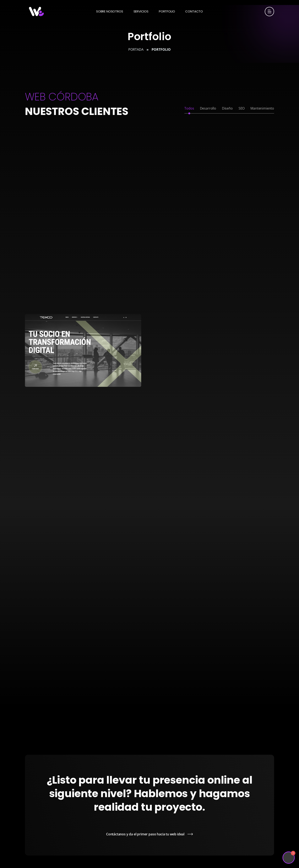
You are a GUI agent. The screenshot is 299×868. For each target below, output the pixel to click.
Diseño (227, 108)
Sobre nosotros (110, 11)
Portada (136, 49)
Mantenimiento (262, 108)
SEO (242, 108)
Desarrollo (208, 108)
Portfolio (167, 11)
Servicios (141, 11)
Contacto (194, 11)
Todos (189, 108)
